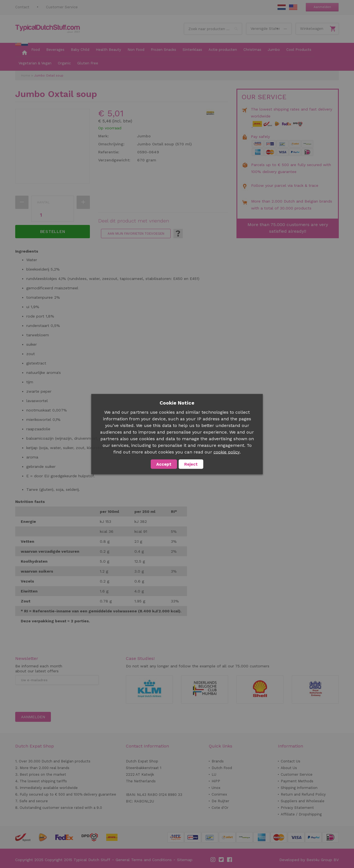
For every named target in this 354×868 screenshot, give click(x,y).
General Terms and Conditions (144, 860)
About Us (289, 768)
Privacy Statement (297, 808)
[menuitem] (22, 50)
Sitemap (185, 860)
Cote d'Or (220, 808)
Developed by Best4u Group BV (309, 860)
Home (26, 76)
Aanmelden (322, 7)
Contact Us (291, 761)
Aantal (43, 202)
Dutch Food (222, 768)
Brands (218, 761)
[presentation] (57, 698)
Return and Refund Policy (303, 794)
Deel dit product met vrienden (134, 221)
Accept (164, 464)
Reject (191, 464)
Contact (22, 7)
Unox (216, 788)
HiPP (216, 781)
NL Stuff (282, 7)
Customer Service (62, 7)
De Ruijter (220, 801)
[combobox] (213, 29)
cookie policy (227, 452)
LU (214, 774)
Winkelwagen (312, 29)
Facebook (230, 860)
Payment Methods (297, 781)
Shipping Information (299, 788)
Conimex (219, 794)
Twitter (222, 860)
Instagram (213, 860)
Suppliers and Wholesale (303, 801)
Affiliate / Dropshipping (301, 814)
